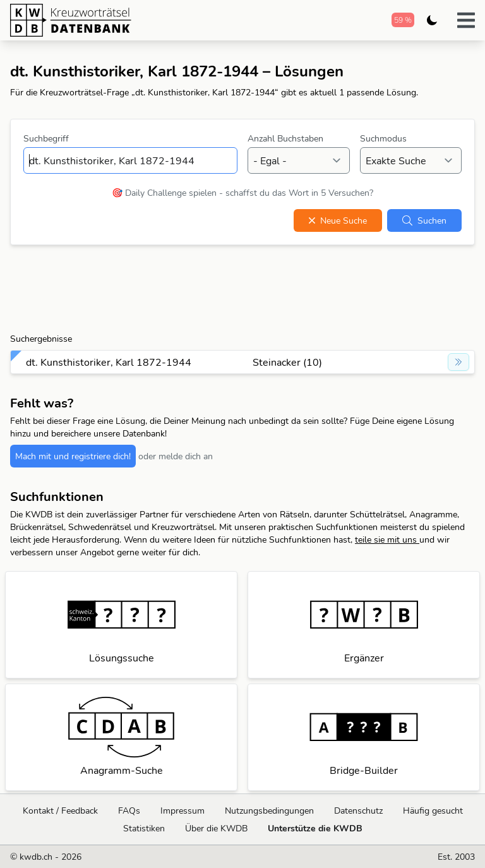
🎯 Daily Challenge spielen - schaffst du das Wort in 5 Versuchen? (242, 193)
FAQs (129, 811)
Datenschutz (358, 811)
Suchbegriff (46, 138)
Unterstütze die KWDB (315, 828)
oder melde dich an (176, 456)
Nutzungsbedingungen (269, 811)
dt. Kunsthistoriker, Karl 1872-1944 (109, 362)
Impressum (183, 811)
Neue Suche (338, 220)
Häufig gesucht (433, 811)
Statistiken (144, 828)
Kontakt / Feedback (60, 811)
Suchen (424, 220)
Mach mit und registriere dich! (73, 456)
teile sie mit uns (387, 539)
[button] (466, 20)
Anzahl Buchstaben (285, 138)
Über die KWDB (216, 828)
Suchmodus (383, 138)
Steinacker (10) (287, 362)
